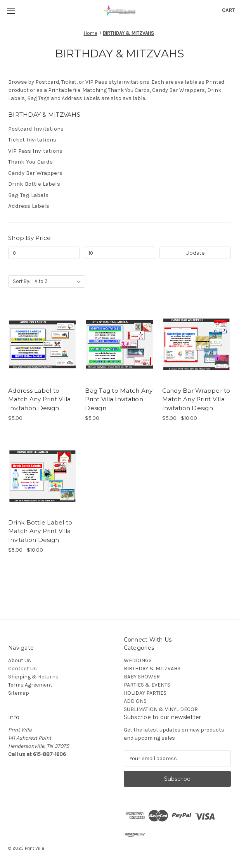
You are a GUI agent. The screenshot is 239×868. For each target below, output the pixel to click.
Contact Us (23, 669)
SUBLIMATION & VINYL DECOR (161, 709)
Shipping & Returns (33, 677)
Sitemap (19, 693)
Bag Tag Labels (28, 195)
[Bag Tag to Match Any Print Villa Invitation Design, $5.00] (119, 344)
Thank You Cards (30, 162)
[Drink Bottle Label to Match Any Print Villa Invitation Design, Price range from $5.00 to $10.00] (42, 476)
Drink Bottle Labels (34, 184)
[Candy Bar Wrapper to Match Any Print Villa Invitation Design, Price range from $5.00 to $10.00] (197, 344)
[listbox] (59, 281)
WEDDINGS (138, 660)
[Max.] (119, 253)
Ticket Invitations (32, 140)
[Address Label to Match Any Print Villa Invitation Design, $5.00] (42, 344)
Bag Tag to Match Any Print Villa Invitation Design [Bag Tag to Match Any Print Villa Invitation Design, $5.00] (119, 399)
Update (195, 253)
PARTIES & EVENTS (147, 685)
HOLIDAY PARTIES (145, 693)
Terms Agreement (30, 685)
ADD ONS (135, 701)
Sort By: (22, 281)
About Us (20, 660)
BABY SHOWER (142, 677)
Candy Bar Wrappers (35, 173)
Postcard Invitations (36, 129)
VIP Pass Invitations (35, 151)
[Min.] (44, 253)
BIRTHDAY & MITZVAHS (152, 669)
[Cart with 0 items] (228, 10)
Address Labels (29, 206)
